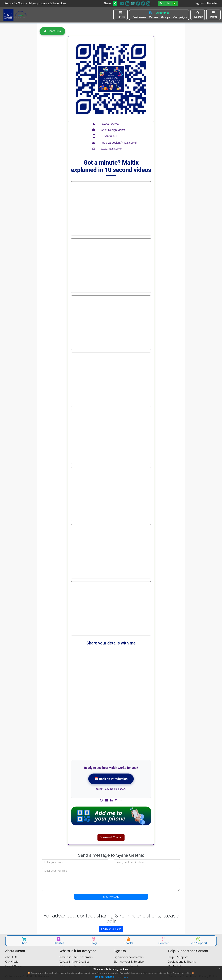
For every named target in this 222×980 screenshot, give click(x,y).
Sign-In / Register (206, 3)
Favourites (168, 3)
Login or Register (111, 928)
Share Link (52, 31)
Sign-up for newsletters (129, 957)
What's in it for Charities (74, 961)
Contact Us (175, 966)
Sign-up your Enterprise (129, 961)
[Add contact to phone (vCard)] (111, 815)
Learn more (123, 977)
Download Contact (111, 837)
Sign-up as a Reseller (127, 966)
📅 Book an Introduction (111, 778)
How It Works (14, 966)
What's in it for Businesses (76, 966)
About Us (11, 957)
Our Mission (13, 961)
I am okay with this (104, 977)
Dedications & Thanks (182, 961)
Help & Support (178, 957)
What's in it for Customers (76, 957)
